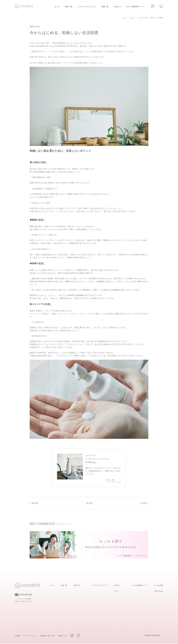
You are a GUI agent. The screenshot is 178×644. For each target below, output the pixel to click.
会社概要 (18, 636)
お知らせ (117, 6)
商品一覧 (69, 6)
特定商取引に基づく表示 (52, 636)
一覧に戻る (89, 503)
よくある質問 (158, 586)
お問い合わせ (158, 591)
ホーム (57, 6)
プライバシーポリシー (32, 636)
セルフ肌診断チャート (135, 6)
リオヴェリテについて (87, 6)
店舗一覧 (105, 6)
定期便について (70, 636)
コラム (115, 591)
